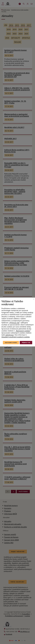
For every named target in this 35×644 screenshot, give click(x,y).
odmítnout (10, 335)
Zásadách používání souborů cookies (16, 337)
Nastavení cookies (23, 331)
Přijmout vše (14, 323)
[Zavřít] (34, 299)
